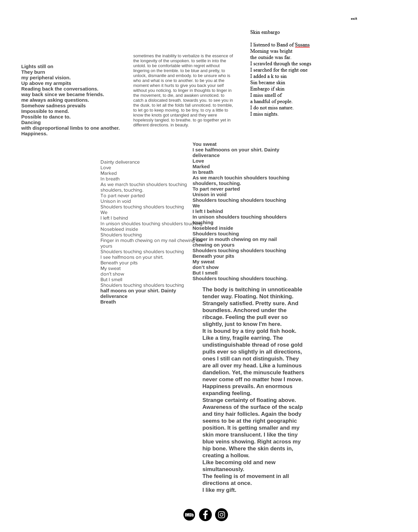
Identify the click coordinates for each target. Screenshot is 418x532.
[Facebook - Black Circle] (205, 515)
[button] (354, 19)
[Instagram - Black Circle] (222, 515)
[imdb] (189, 515)
